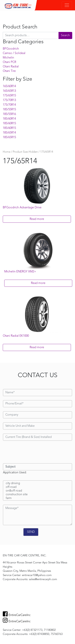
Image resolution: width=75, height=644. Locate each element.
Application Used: (15, 473)
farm (37, 498)
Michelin (8, 58)
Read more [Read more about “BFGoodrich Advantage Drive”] (37, 219)
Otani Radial (11, 67)
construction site (37, 495)
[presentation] (31, 452)
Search (65, 35)
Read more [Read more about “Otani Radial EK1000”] (37, 347)
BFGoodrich (11, 49)
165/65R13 (9, 91)
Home (7, 152)
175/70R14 (9, 105)
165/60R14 (9, 86)
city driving (37, 484)
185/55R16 (9, 114)
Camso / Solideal (14, 53)
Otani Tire (9, 71)
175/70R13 (9, 100)
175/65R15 (9, 96)
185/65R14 (9, 133)
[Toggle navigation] (67, 5)
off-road (37, 487)
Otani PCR (9, 62)
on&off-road (37, 491)
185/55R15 (9, 110)
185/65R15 (9, 137)
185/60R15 (9, 123)
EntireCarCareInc (17, 615)
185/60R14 (9, 119)
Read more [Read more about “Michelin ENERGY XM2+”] (38, 283)
